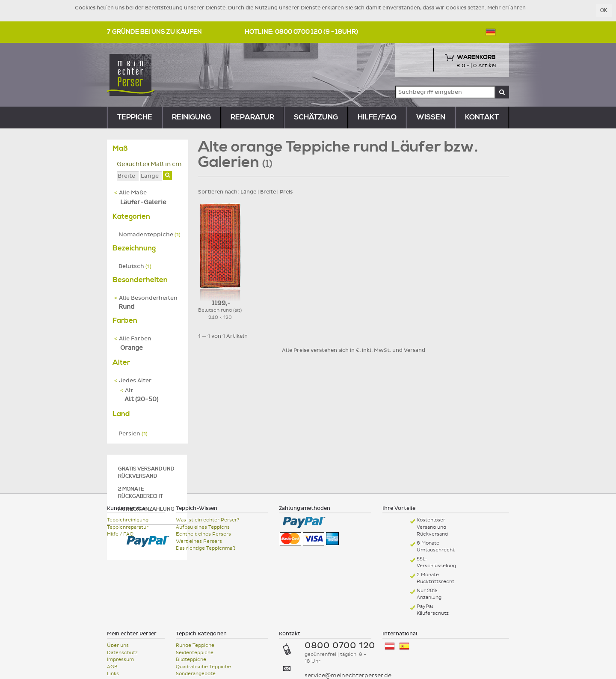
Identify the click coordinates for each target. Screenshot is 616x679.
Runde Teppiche (195, 645)
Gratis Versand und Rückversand (146, 473)
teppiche (135, 117)
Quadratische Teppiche (203, 667)
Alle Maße (130, 193)
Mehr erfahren (506, 8)
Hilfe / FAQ (120, 534)
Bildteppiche (191, 660)
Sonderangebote (196, 674)
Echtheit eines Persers (203, 534)
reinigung (191, 117)
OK (604, 10)
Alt (127, 390)
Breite (268, 192)
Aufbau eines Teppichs (203, 527)
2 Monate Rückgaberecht (141, 493)
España (404, 646)
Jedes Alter (133, 381)
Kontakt (482, 117)
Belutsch (135, 266)
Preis (286, 192)
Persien (133, 434)
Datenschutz (122, 653)
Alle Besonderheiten (146, 298)
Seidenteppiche (195, 653)
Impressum (120, 660)
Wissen (431, 117)
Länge (248, 192)
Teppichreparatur (128, 527)
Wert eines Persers (199, 541)
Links (113, 674)
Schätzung (316, 117)
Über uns (118, 645)
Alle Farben (133, 339)
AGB (112, 667)
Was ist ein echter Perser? (207, 520)
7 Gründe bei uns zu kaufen (154, 32)
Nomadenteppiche (150, 235)
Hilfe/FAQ (377, 117)
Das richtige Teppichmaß (206, 548)
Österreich (390, 646)
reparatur (252, 117)
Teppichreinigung (128, 520)
